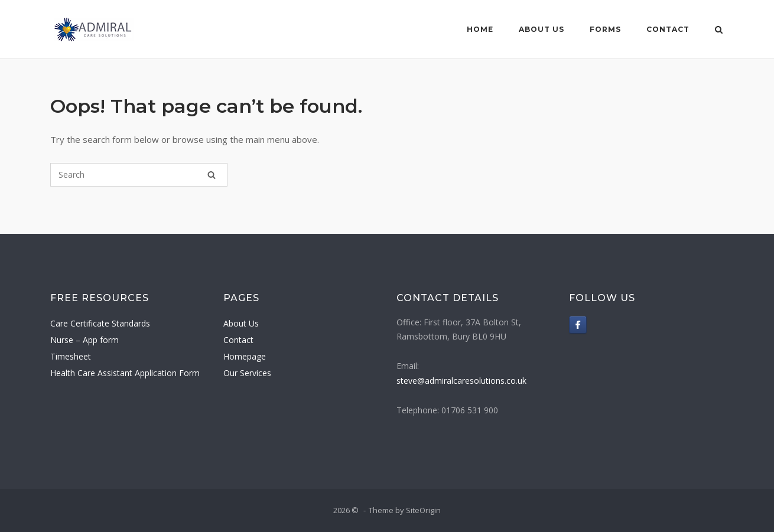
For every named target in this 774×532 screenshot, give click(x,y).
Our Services (247, 373)
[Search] (212, 175)
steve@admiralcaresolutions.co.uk (461, 381)
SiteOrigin (423, 510)
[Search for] (139, 175)
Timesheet (71, 356)
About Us (542, 29)
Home (480, 29)
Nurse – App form (84, 340)
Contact (668, 29)
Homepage (245, 356)
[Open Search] (719, 31)
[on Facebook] (578, 325)
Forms (605, 29)
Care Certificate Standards (100, 323)
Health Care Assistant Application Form (125, 373)
